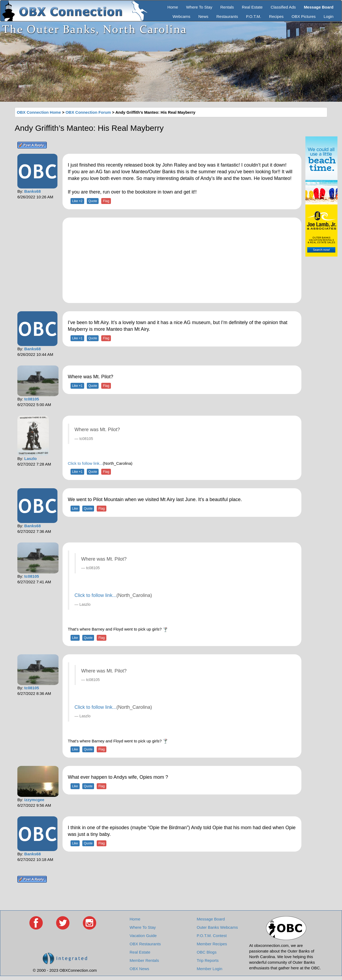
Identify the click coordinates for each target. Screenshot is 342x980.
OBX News (139, 969)
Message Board (211, 919)
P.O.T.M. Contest (212, 936)
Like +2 (77, 201)
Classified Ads (283, 7)
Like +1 (77, 338)
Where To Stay (199, 7)
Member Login (209, 969)
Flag (106, 201)
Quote (93, 201)
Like (75, 509)
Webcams (181, 16)
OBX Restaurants (145, 944)
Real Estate (252, 7)
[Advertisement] (182, 260)
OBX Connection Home (39, 112)
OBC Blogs (207, 952)
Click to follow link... (85, 463)
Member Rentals (144, 960)
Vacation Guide (143, 936)
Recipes (276, 16)
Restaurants (227, 16)
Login (329, 16)
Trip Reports (208, 960)
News (203, 16)
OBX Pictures (304, 16)
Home (173, 7)
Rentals (227, 7)
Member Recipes (212, 944)
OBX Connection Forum (88, 112)
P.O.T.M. (254, 16)
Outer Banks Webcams (217, 927)
